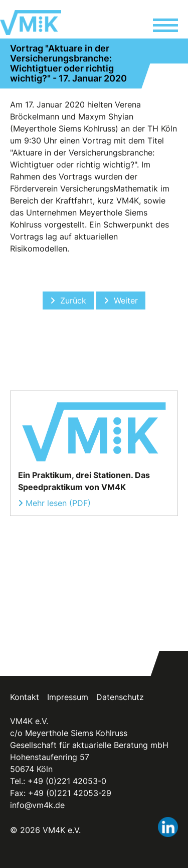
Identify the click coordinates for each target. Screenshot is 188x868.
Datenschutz (120, 697)
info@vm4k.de (37, 805)
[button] (165, 27)
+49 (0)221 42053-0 (67, 781)
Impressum (68, 697)
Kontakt (25, 697)
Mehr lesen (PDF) (58, 503)
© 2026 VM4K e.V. (45, 830)
